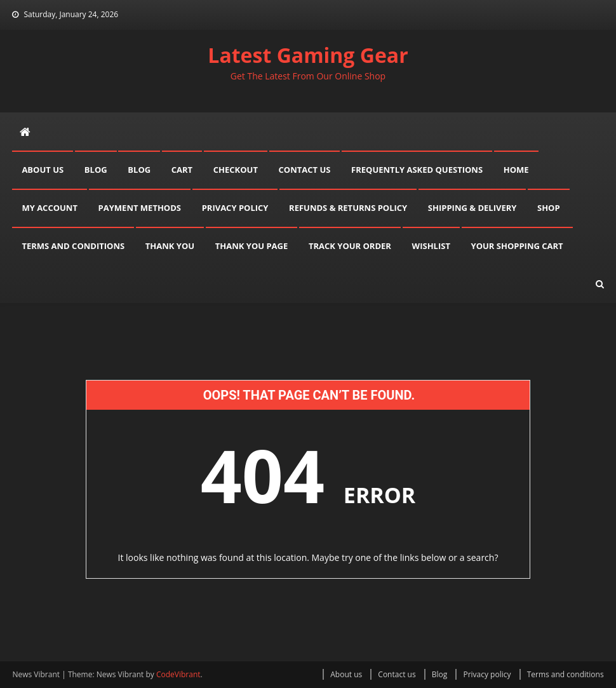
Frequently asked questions (417, 170)
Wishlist (431, 246)
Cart (182, 170)
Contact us (305, 170)
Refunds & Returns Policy (348, 208)
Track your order (350, 246)
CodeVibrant (178, 674)
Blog (96, 170)
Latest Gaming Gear (308, 55)
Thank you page (252, 246)
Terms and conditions (73, 246)
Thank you (170, 246)
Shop (549, 208)
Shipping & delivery (472, 208)
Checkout (236, 170)
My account (50, 208)
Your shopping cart (517, 246)
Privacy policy (235, 208)
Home (516, 170)
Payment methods (140, 208)
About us (43, 170)
